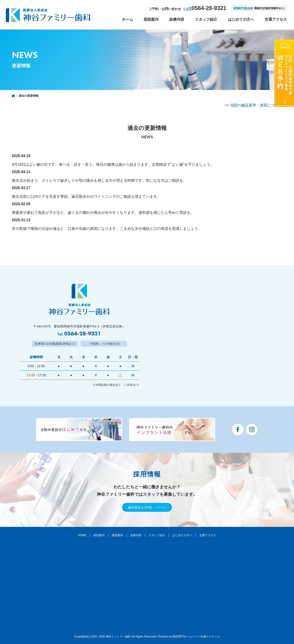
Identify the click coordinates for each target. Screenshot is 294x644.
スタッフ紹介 (206, 19)
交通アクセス (276, 19)
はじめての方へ (241, 19)
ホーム (127, 19)
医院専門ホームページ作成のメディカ (196, 637)
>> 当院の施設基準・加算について (253, 105)
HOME (82, 535)
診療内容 (177, 19)
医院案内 (151, 19)
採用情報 (147, 474)
